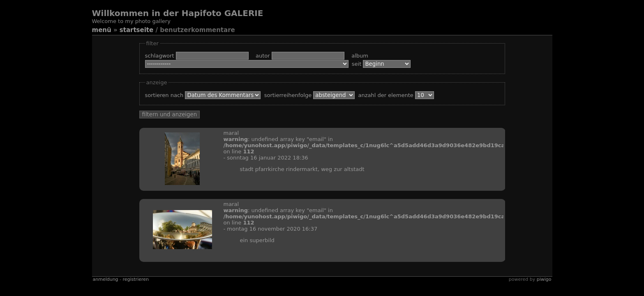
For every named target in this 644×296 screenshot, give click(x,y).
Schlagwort (200, 56)
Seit (381, 64)
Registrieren (136, 279)
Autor (303, 56)
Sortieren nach (205, 95)
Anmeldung (106, 279)
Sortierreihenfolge (311, 95)
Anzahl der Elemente (396, 95)
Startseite (136, 30)
